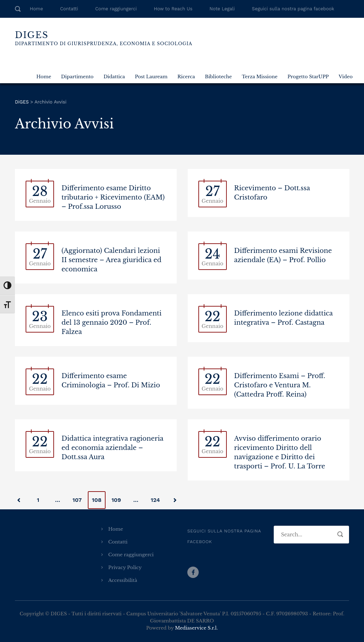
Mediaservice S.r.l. (196, 628)
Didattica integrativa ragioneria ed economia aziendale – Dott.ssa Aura (113, 448)
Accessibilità (123, 580)
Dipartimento (77, 77)
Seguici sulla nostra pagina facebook (293, 9)
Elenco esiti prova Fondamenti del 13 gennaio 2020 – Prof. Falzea (111, 323)
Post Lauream (151, 77)
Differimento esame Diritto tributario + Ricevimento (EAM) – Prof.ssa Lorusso (113, 197)
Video (346, 77)
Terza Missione (259, 77)
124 (155, 500)
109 (116, 500)
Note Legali (222, 9)
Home (36, 9)
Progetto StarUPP (308, 77)
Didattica (114, 77)
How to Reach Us (173, 9)
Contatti (69, 9)
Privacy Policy (125, 567)
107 (77, 500)
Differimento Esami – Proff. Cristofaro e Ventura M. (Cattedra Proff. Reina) (280, 385)
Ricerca (186, 77)
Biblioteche (218, 77)
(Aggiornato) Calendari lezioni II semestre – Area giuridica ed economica (111, 260)
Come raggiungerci (116, 9)
